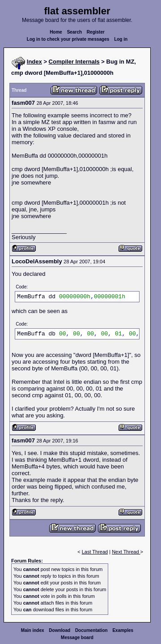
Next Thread (126, 552)
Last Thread (95, 552)
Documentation (91, 630)
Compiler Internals (74, 62)
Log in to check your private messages (68, 39)
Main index (33, 630)
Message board (77, 638)
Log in (121, 39)
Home (56, 32)
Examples (123, 630)
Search (74, 32)
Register (96, 32)
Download (59, 630)
